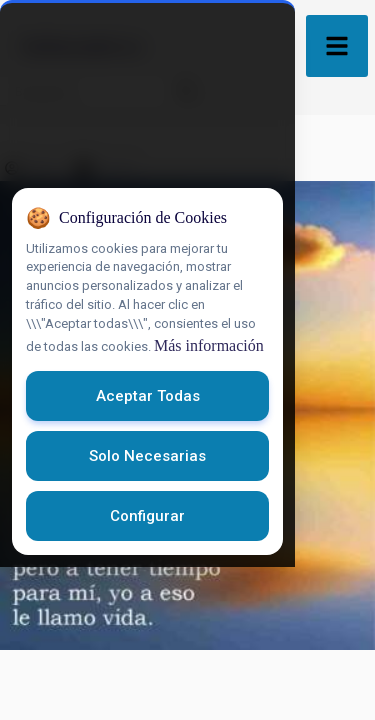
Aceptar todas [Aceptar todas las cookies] (188, 549)
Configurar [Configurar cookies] (187, 669)
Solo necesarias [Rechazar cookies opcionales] (187, 609)
